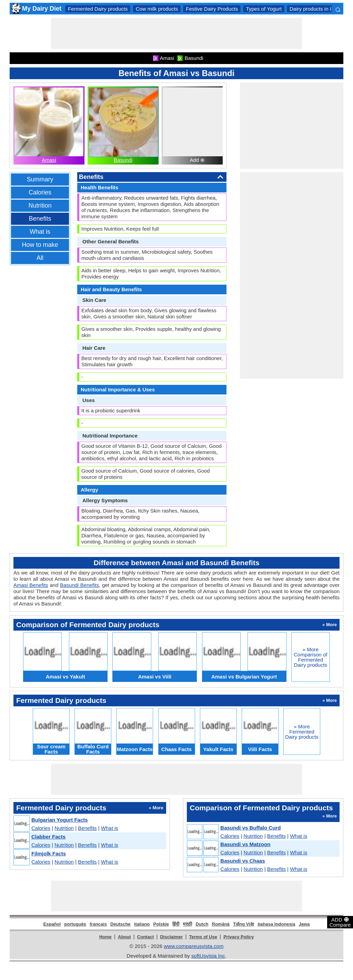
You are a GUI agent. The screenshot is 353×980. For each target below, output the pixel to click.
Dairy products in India (315, 9)
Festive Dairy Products (212, 9)
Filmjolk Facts (49, 853)
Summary (40, 179)
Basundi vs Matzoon (245, 844)
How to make (40, 245)
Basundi (123, 160)
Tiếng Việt (244, 924)
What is (40, 232)
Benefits (40, 219)
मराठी (187, 924)
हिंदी (176, 924)
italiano (142, 924)
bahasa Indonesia (276, 924)
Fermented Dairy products (98, 9)
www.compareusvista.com (194, 946)
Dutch (202, 924)
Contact (145, 937)
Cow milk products (157, 9)
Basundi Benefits (79, 585)
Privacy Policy (239, 937)
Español (52, 924)
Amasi (49, 160)
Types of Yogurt (264, 9)
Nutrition (40, 206)
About (124, 937)
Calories (40, 192)
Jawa (304, 924)
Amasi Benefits (31, 585)
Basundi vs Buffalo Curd (250, 828)
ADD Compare (340, 922)
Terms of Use (203, 937)
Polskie (161, 924)
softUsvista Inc (208, 956)
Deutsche (120, 924)
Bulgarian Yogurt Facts (60, 820)
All (40, 258)
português (75, 924)
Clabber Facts (48, 837)
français (98, 924)
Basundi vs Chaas (243, 861)
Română (221, 924)
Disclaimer (171, 937)
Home (105, 937)
